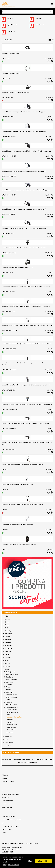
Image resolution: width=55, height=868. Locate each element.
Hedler (7, 628)
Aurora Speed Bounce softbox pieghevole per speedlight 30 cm (22, 464)
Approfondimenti (7, 801)
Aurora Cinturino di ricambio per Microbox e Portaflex (19, 545)
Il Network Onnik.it (8, 781)
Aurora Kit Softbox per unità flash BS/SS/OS (16, 92)
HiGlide (7, 660)
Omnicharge (9, 742)
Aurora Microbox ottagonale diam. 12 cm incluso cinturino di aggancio (24, 209)
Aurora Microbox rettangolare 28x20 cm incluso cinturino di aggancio (24, 132)
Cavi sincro (11, 31)
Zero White (10, 733)
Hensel (7, 625)
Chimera (7, 666)
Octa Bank (9, 682)
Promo (4, 791)
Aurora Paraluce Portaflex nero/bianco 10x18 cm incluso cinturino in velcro (26, 287)
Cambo (7, 654)
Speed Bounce (12, 25)
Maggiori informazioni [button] (11, 865)
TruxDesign (8, 648)
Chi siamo (5, 775)
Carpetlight (8, 631)
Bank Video (10, 692)
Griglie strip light (11, 697)
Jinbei (6, 616)
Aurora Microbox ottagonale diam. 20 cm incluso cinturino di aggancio (24, 171)
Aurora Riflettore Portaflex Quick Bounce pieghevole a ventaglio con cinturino (27, 325)
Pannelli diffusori (11, 710)
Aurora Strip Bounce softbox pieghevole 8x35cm (17, 484)
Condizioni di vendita (8, 816)
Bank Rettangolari (12, 674)
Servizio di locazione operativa (11, 820)
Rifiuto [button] (30, 861)
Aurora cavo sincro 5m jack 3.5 (11, 73)
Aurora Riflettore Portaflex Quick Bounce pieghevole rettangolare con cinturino (25, 364)
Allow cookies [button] (43, 861)
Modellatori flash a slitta (14, 717)
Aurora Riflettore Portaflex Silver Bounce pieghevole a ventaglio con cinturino (27, 404)
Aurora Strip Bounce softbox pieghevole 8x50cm (17, 525)
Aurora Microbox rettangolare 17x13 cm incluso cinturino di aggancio (24, 112)
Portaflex (39, 18)
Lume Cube (8, 645)
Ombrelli (9, 700)
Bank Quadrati (11, 672)
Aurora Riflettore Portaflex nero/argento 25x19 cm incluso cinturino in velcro (27, 385)
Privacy (4, 833)
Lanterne (9, 685)
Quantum (8, 643)
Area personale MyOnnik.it (10, 794)
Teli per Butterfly (12, 705)
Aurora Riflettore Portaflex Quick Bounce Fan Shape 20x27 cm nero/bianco (26, 306)
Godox (7, 622)
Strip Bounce (40, 25)
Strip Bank (9, 677)
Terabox (9, 690)
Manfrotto (8, 657)
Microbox (11, 18)
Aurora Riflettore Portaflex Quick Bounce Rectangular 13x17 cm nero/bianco (27, 344)
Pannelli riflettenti (12, 707)
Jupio (6, 739)
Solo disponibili (8, 40)
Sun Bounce (8, 737)
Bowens (7, 637)
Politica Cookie (6, 829)
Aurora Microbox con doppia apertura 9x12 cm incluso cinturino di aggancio (26, 190)
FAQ (3, 823)
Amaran (7, 619)
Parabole (9, 702)
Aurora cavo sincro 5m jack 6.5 (11, 53)
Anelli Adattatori (11, 695)
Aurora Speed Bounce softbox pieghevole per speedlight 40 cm (22, 504)
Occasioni (8, 745)
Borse (8, 715)
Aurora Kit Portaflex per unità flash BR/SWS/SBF (17, 268)
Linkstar (7, 663)
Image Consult (33, 843)
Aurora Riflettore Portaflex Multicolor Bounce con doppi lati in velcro (24, 248)
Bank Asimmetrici (12, 680)
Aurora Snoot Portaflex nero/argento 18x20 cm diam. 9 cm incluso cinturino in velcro (27, 443)
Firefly (8, 687)
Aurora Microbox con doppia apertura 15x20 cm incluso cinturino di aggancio (26, 151)
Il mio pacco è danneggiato (10, 826)
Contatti (4, 778)
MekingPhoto (9, 651)
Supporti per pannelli (13, 712)
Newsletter (5, 797)
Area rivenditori (7, 807)
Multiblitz (8, 640)
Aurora (7, 669)
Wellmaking (8, 634)
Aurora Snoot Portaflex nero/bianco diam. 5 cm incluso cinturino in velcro (25, 423)
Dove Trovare (6, 804)
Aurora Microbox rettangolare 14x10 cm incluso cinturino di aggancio (24, 228)
